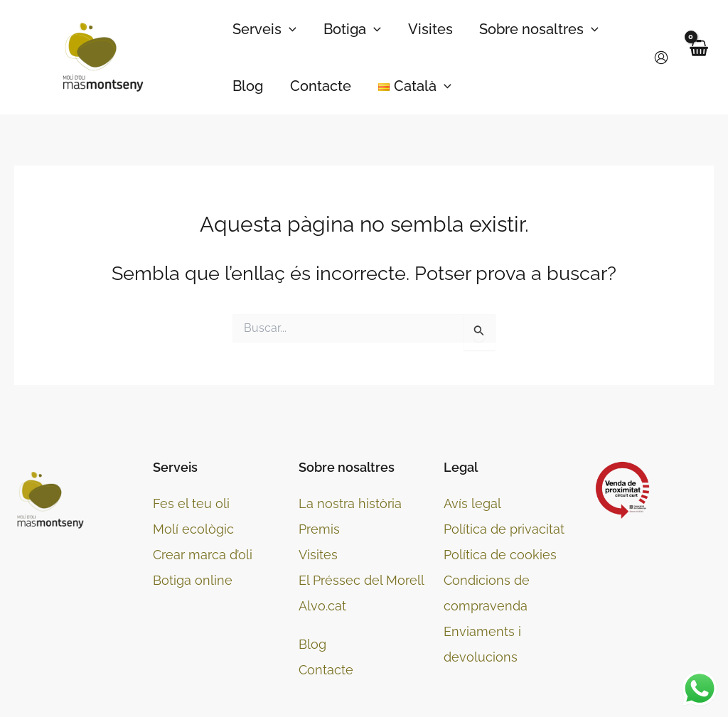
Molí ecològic (193, 529)
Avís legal (472, 503)
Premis (319, 529)
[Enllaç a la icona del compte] (661, 58)
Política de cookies (500, 555)
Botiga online (193, 580)
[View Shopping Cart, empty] (698, 57)
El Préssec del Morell (362, 580)
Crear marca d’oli (203, 555)
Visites (318, 555)
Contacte (326, 670)
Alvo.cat (322, 606)
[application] (288, 29)
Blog (312, 644)
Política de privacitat (504, 529)
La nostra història (350, 503)
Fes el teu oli (191, 503)
